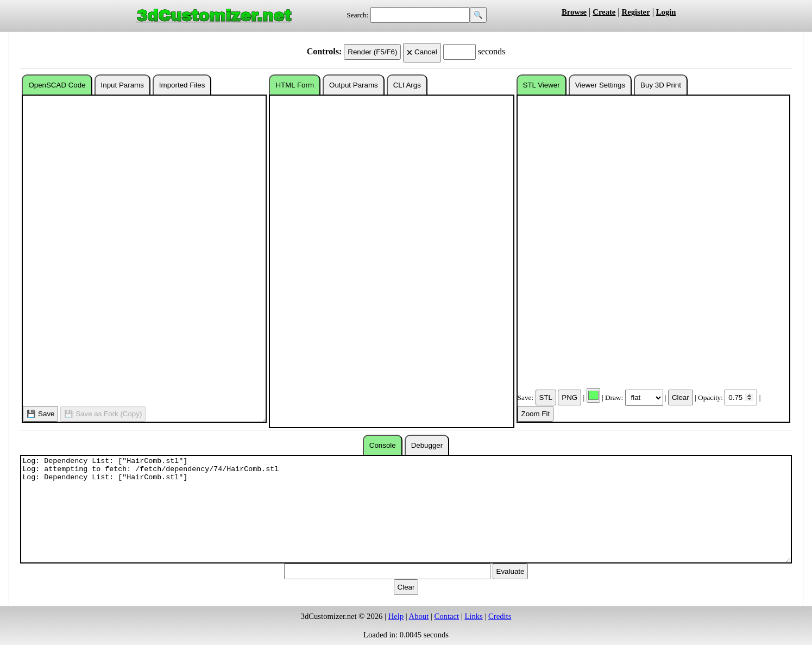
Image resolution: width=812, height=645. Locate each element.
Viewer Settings (600, 85)
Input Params (122, 85)
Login (666, 12)
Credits (500, 616)
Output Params (354, 85)
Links (473, 616)
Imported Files (182, 85)
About (419, 616)
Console (383, 445)
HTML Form (295, 85)
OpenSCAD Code (57, 85)
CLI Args (407, 85)
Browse (574, 12)
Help (396, 616)
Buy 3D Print (661, 85)
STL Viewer (542, 85)
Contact (447, 616)
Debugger (427, 445)
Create (604, 12)
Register (636, 12)
